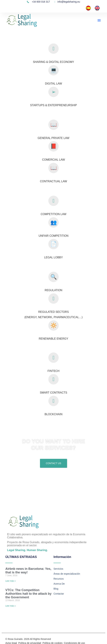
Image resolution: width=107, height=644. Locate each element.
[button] (99, 20)
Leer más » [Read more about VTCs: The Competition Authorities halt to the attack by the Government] (10, 606)
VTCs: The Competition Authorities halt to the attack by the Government (28, 594)
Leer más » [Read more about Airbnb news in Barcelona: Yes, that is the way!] (10, 581)
